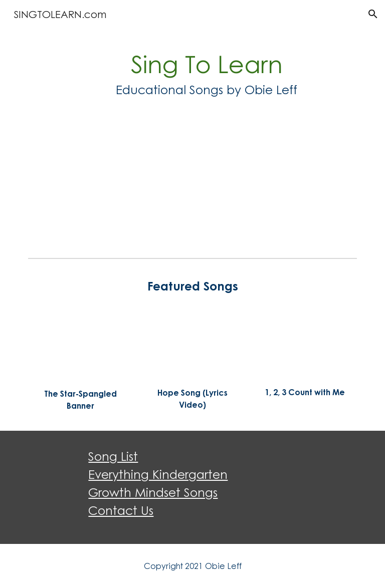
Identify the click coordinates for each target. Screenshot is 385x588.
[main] (206, 73)
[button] (373, 14)
